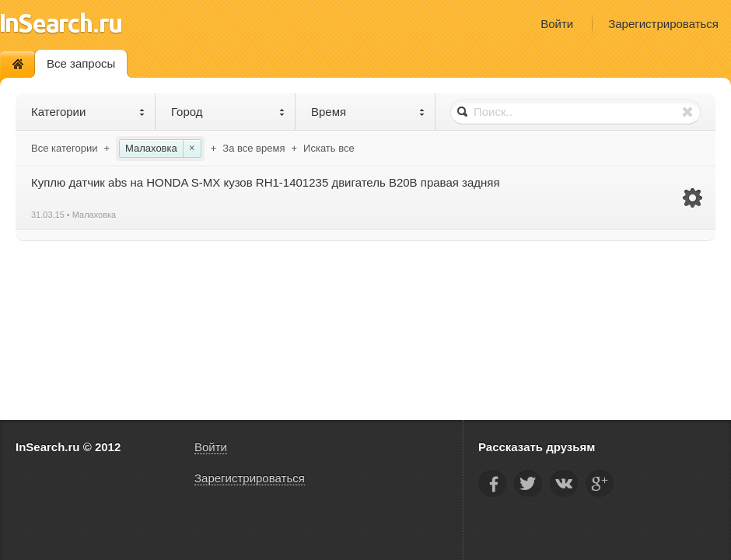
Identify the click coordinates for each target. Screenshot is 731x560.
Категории (88, 112)
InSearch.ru (61, 23)
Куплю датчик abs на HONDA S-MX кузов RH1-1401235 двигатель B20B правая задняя (266, 182)
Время (368, 112)
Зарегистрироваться (663, 24)
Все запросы (81, 63)
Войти (557, 24)
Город (228, 112)
